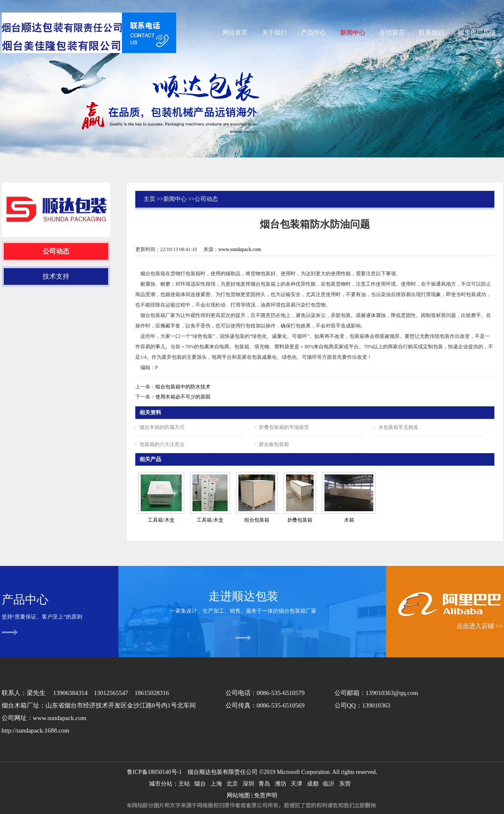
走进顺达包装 (243, 596)
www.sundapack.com (240, 249)
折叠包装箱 (300, 520)
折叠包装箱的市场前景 (284, 427)
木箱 (349, 520)
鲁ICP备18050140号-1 (154, 772)
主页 (149, 199)
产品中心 (25, 600)
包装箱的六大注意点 (162, 444)
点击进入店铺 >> (480, 626)
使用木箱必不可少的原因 (183, 397)
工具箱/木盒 (161, 520)
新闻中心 (175, 199)
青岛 (264, 784)
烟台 (200, 784)
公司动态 (206, 199)
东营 (345, 784)
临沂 (329, 784)
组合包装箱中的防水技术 (183, 387)
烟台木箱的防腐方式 (162, 427)
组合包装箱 (257, 520)
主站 (184, 784)
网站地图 (238, 795)
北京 (232, 784)
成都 (313, 784)
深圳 (248, 784)
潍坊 (281, 784)
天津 (296, 784)
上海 (216, 784)
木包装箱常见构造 (398, 427)
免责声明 (266, 795)
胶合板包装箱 (274, 444)
